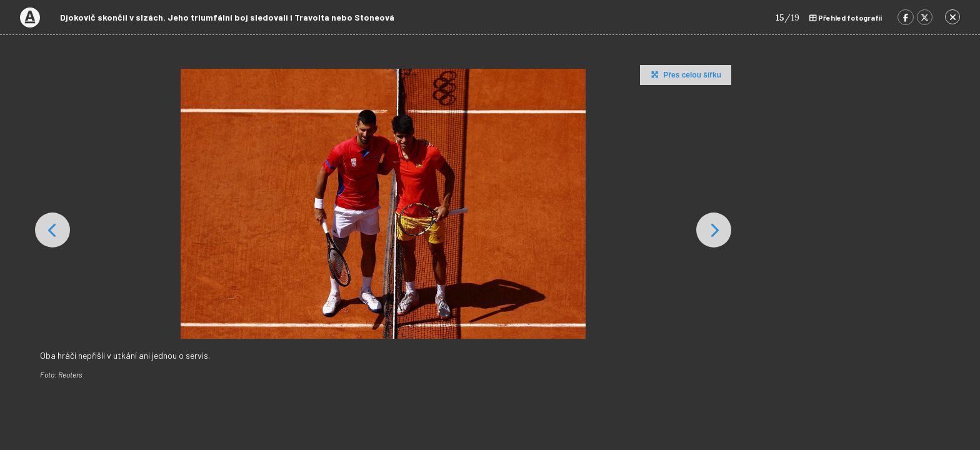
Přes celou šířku (685, 74)
